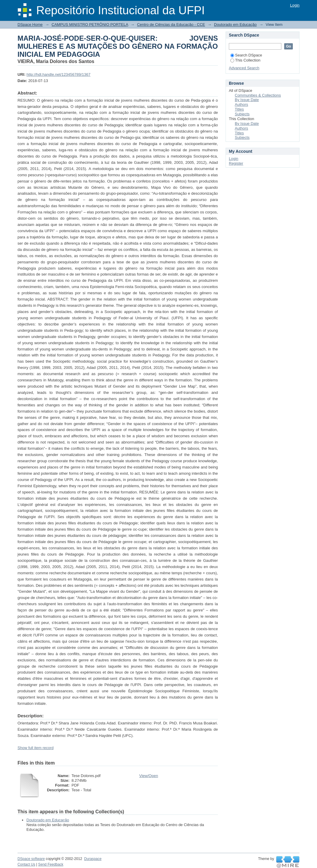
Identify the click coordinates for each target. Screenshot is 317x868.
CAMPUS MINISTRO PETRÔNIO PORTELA (90, 25)
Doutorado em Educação (235, 25)
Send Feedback (51, 864)
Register (236, 163)
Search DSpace (246, 55)
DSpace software (31, 859)
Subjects (242, 114)
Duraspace (93, 859)
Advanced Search (244, 68)
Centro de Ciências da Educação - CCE (171, 25)
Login (295, 5)
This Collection (245, 60)
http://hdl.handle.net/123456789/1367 (58, 74)
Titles (239, 109)
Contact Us (26, 864)
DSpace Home (30, 25)
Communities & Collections (258, 95)
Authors (241, 104)
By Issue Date (247, 100)
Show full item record (35, 748)
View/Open (149, 776)
